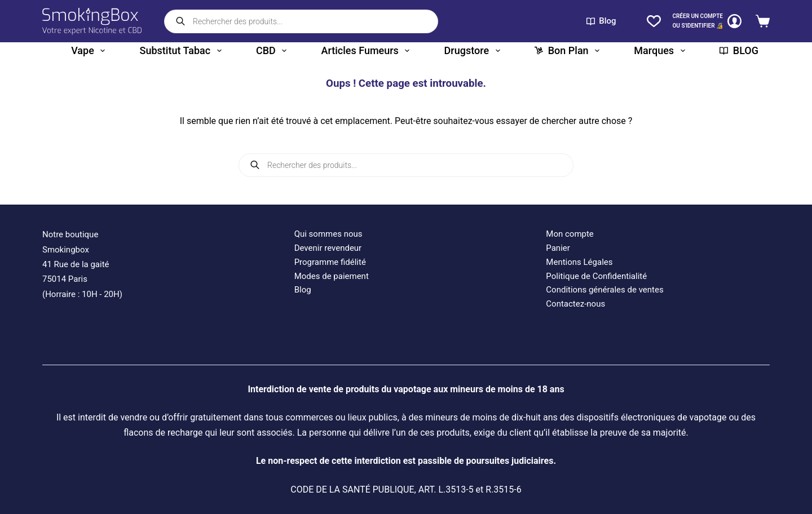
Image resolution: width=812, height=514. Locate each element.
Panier (558, 248)
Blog (601, 21)
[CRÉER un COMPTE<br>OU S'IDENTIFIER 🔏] (707, 21)
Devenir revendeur (328, 248)
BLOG (739, 50)
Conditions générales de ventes (604, 290)
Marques (661, 51)
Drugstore (475, 51)
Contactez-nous (575, 304)
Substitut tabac (183, 51)
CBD (273, 51)
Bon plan (569, 51)
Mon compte (570, 234)
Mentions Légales (579, 262)
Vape (90, 51)
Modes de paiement (332, 276)
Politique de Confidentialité (596, 276)
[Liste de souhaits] (654, 21)
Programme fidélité (330, 262)
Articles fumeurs (368, 51)
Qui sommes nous (328, 234)
